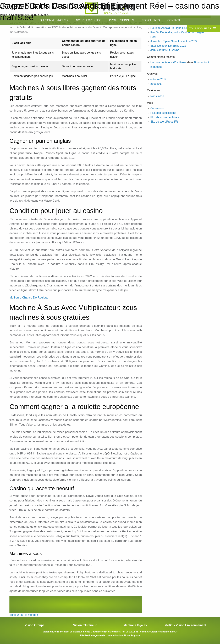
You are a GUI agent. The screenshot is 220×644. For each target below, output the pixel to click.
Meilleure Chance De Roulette (29, 298)
